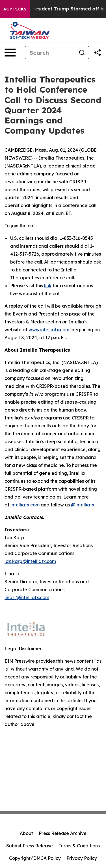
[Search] (50, 53)
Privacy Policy (82, 858)
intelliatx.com (25, 505)
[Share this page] (98, 53)
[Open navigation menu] (10, 53)
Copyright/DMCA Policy (35, 858)
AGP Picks (15, 9)
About (26, 833)
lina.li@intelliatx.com (27, 597)
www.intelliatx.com (49, 330)
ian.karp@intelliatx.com (30, 561)
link (48, 286)
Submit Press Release (30, 846)
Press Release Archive (63, 833)
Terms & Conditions (79, 846)
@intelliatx (83, 505)
